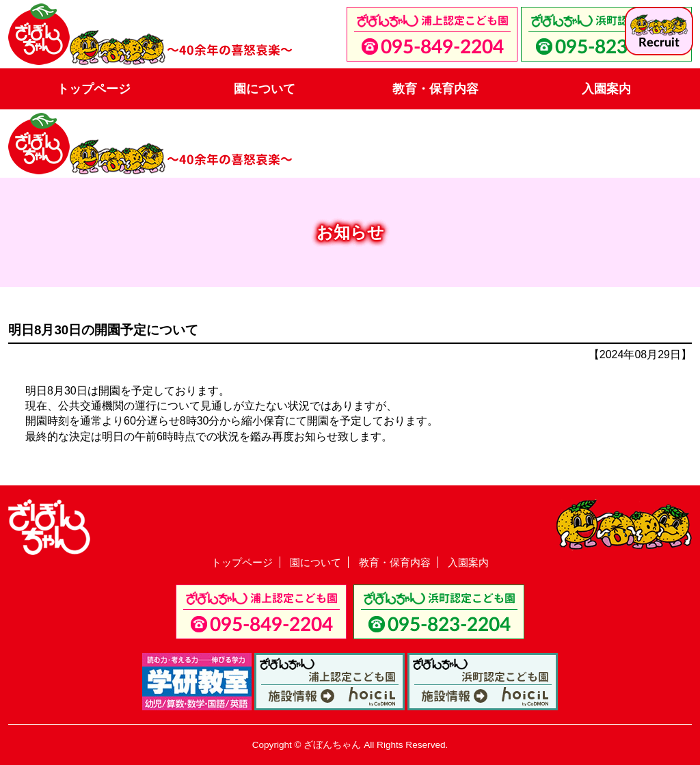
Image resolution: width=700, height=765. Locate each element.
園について (265, 89)
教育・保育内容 (435, 89)
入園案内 (606, 89)
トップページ (94, 89)
